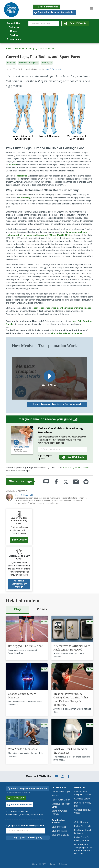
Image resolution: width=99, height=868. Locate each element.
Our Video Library (82, 799)
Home (9, 49)
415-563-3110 (18, 798)
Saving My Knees (59, 831)
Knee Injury (47, 63)
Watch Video (50, 378)
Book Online (19, 540)
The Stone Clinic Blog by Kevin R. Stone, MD (35, 49)
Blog (17, 609)
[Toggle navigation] (92, 9)
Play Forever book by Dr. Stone (83, 832)
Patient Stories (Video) (84, 826)
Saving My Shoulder (60, 835)
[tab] (17, 610)
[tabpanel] (50, 691)
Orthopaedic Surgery (61, 792)
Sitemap (63, 864)
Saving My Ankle (59, 827)
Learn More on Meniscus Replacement (57, 404)
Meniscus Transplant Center (61, 806)
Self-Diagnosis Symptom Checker (83, 793)
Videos (42, 609)
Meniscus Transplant (28, 63)
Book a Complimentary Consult (19, 584)
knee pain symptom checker (75, 468)
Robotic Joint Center (61, 800)
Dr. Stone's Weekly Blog (83, 805)
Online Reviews (81, 822)
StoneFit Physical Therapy (59, 813)
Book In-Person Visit (48, 7)
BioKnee (11, 63)
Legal (53, 864)
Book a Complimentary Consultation (56, 12)
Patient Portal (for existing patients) (82, 839)
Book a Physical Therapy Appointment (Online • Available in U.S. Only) (84, 849)
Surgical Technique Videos (83, 812)
